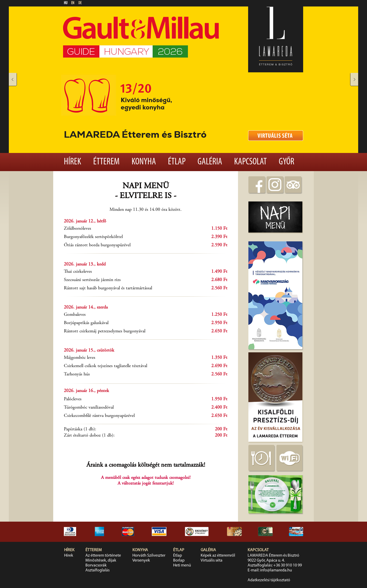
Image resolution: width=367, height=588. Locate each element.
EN (73, 3)
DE (80, 3)
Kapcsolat (250, 162)
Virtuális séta (212, 561)
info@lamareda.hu (276, 570)
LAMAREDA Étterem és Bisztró (273, 556)
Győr (287, 162)
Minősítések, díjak (101, 561)
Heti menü (182, 565)
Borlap (179, 561)
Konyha (144, 162)
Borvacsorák (96, 565)
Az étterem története (103, 556)
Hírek (73, 162)
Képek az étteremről (218, 556)
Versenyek (141, 561)
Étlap (177, 162)
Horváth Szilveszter (149, 556)
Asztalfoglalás (97, 570)
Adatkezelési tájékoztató (269, 580)
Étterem (106, 162)
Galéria (210, 162)
